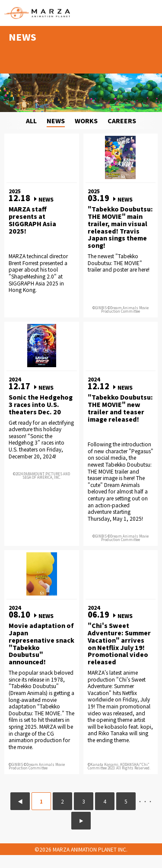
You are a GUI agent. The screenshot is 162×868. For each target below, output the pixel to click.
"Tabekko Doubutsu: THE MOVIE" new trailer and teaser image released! (120, 408)
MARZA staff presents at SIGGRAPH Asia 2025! (32, 220)
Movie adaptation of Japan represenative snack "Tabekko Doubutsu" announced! (41, 644)
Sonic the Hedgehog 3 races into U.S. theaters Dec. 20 (41, 404)
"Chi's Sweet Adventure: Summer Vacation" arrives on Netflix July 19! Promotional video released (119, 644)
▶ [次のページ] (81, 821)
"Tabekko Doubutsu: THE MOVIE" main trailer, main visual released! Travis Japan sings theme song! (120, 227)
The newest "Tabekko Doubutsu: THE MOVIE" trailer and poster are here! (119, 263)
